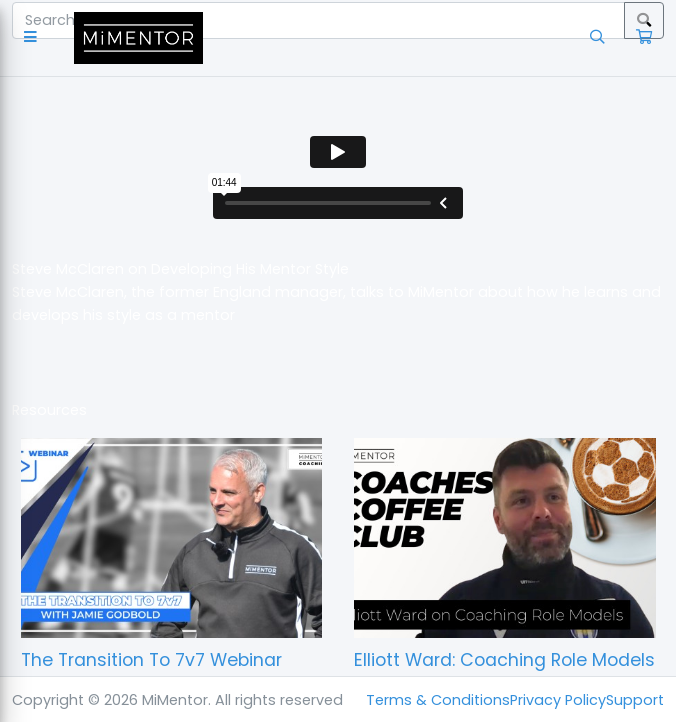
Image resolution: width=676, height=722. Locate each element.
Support (635, 700)
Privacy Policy (558, 700)
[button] (34, 37)
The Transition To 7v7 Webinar (151, 660)
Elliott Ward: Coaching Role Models (504, 660)
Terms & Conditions (438, 700)
